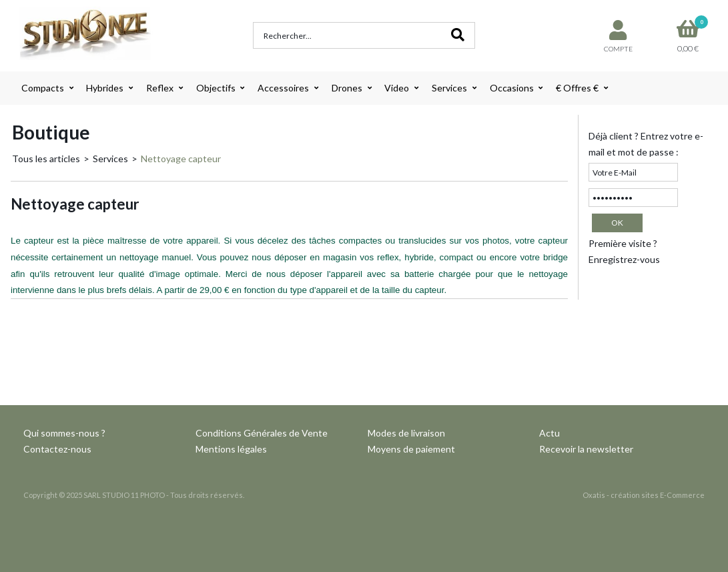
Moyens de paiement (411, 449)
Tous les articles (46, 159)
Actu (550, 433)
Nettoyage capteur (181, 159)
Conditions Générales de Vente (262, 433)
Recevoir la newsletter (586, 449)
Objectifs (216, 88)
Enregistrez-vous (624, 259)
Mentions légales (231, 449)
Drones (347, 88)
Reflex (160, 88)
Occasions (512, 88)
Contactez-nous (57, 449)
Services (449, 88)
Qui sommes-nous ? (64, 433)
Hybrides (105, 88)
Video (397, 88)
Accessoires (283, 88)
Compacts (43, 88)
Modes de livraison (406, 433)
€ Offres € (577, 88)
